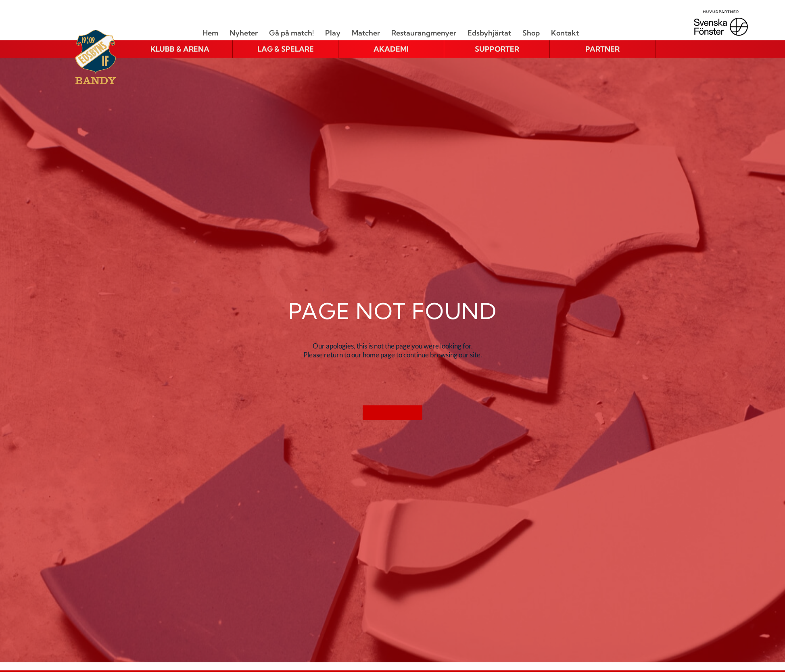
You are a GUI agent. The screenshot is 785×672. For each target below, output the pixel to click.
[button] (180, 49)
